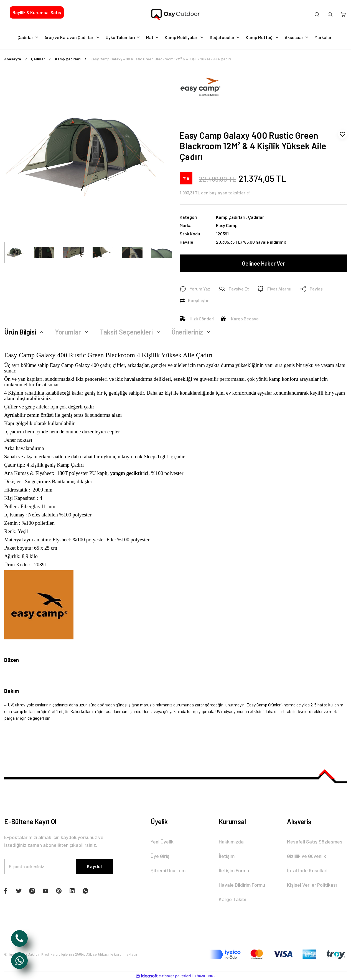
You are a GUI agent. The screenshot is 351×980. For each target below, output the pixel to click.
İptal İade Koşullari (307, 870)
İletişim (227, 856)
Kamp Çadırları (231, 217)
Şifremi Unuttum (168, 870)
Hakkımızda (231, 842)
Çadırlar (256, 217)
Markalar (323, 37)
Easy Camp (227, 225)
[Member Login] (330, 14)
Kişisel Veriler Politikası (312, 885)
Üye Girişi (161, 856)
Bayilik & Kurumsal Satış (37, 12)
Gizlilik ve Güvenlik (307, 856)
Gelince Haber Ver (263, 263)
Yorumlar (72, 332)
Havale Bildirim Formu (242, 885)
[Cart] (344, 14)
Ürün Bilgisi (25, 332)
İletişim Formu (234, 870)
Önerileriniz (192, 332)
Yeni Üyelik (162, 842)
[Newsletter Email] (58, 866)
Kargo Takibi (232, 899)
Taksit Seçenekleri (131, 332)
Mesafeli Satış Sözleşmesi (315, 842)
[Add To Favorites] (342, 134)
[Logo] (176, 15)
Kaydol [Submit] (94, 866)
